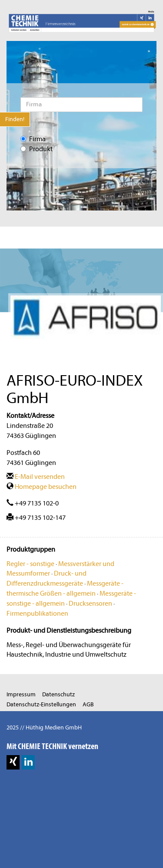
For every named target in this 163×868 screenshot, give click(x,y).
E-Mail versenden (36, 477)
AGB (88, 704)
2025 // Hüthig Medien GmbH (44, 727)
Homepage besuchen (42, 487)
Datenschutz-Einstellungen (41, 704)
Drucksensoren (90, 604)
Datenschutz (58, 694)
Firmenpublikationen (37, 614)
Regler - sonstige (30, 564)
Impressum (21, 694)
